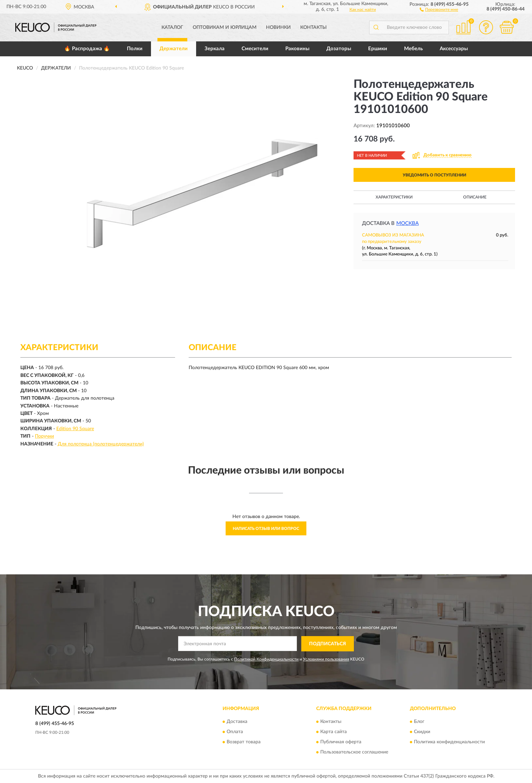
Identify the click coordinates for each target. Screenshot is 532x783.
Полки (135, 49)
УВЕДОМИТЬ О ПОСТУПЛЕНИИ (434, 175)
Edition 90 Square (75, 429)
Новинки (278, 27)
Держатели (174, 49)
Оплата (235, 732)
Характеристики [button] (394, 197)
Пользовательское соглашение (354, 752)
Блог (419, 722)
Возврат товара (244, 742)
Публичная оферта (341, 742)
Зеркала (215, 49)
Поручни (44, 436)
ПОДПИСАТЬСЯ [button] (328, 644)
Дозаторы (339, 49)
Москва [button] (407, 223)
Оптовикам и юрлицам (225, 27)
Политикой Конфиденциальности (266, 659)
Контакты (313, 27)
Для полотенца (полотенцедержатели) (101, 444)
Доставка (237, 722)
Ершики (378, 49)
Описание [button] (475, 197)
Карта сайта (334, 732)
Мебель (413, 49)
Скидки (422, 732)
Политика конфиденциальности (449, 742)
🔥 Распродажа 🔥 (87, 49)
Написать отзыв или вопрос (266, 529)
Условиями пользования (326, 659)
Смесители (255, 49)
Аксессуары (454, 49)
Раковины (297, 49)
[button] (439, 9)
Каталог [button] (172, 27)
